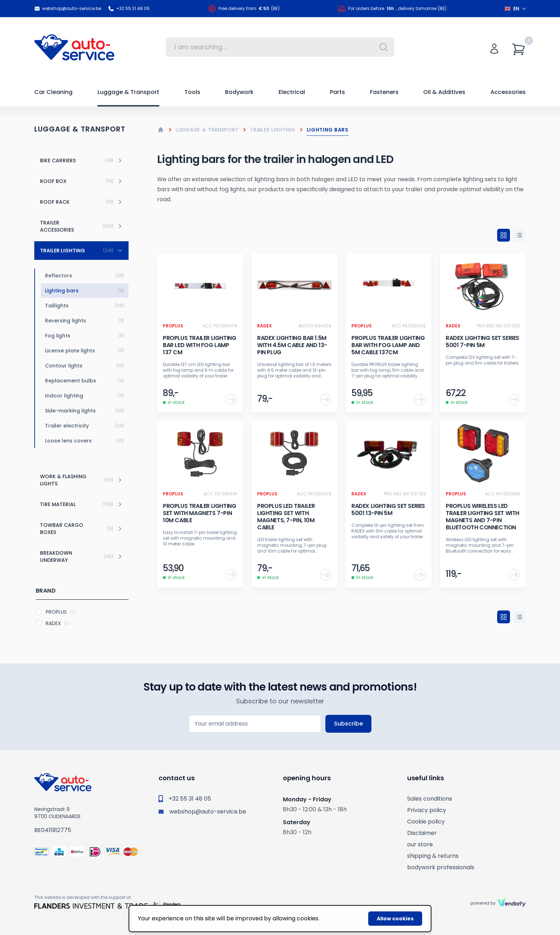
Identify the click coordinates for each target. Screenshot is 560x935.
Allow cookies (395, 919)
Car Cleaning (53, 92)
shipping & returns (433, 856)
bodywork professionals (441, 867)
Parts (337, 92)
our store (420, 844)
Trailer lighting (272, 130)
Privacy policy (427, 810)
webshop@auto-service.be (68, 9)
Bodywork (239, 92)
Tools (192, 92)
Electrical (292, 92)
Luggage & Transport (128, 92)
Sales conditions (430, 799)
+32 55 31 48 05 (129, 9)
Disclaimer (422, 833)
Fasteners (384, 92)
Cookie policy (426, 822)
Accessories (508, 92)
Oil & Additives (444, 92)
